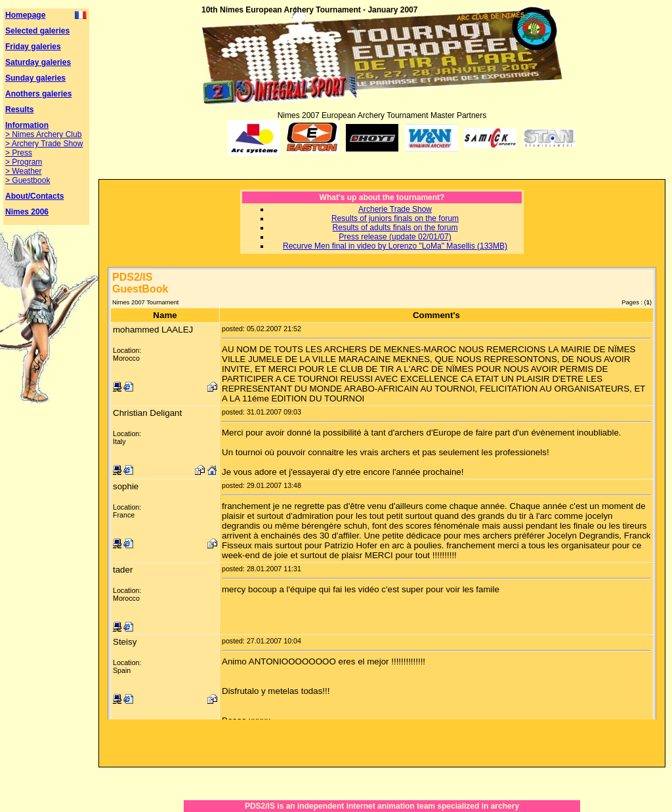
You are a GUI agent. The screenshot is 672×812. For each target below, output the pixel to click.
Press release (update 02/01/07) (395, 237)
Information (27, 125)
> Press (19, 153)
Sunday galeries (35, 78)
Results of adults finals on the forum (395, 228)
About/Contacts (34, 196)
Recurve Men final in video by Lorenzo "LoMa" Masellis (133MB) (395, 246)
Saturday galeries (38, 62)
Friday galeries (33, 47)
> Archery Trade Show (44, 144)
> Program (24, 162)
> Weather (23, 171)
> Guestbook (28, 180)
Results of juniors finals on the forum (395, 218)
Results (19, 110)
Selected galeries (37, 31)
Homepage (25, 15)
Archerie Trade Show (395, 209)
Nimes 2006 (27, 212)
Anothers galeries (38, 94)
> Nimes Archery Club (43, 134)
